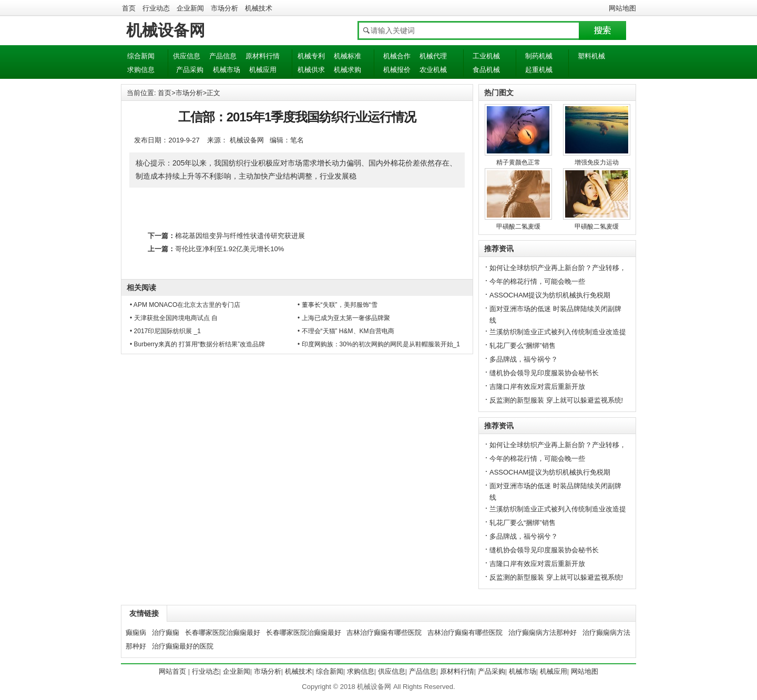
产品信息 (223, 56)
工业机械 (486, 56)
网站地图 (622, 8)
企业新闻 (190, 8)
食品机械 (486, 70)
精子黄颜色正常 (518, 162)
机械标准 (347, 56)
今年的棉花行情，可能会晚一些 (537, 281)
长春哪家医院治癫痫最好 (223, 632)
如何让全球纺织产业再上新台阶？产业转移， (558, 268)
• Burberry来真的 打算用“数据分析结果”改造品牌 (197, 344)
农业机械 (433, 70)
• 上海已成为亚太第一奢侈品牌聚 (344, 318)
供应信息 (187, 56)
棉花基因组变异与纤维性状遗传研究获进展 (240, 236)
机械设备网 (166, 30)
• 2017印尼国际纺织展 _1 (165, 331)
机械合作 (397, 56)
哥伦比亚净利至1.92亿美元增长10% (229, 249)
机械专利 (311, 56)
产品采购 (190, 70)
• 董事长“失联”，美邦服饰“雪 (337, 305)
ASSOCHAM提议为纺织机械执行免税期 (550, 295)
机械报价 (397, 70)
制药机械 (539, 56)
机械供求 (311, 70)
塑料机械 (591, 56)
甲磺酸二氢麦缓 (518, 227)
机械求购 (347, 70)
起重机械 (539, 70)
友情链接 (144, 613)
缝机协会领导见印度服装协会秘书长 (544, 373)
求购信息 (141, 70)
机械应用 (263, 70)
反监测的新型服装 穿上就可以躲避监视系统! (556, 400)
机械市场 (227, 70)
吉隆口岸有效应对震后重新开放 (537, 387)
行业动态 (156, 8)
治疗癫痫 (166, 632)
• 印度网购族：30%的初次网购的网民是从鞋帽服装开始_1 (379, 344)
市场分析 (224, 8)
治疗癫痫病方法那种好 (543, 632)
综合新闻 (141, 56)
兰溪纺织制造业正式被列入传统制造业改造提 (558, 332)
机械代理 (433, 56)
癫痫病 (136, 632)
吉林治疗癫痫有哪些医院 (384, 632)
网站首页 (172, 671)
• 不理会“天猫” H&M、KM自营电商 (346, 331)
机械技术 (259, 8)
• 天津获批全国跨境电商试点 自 (174, 318)
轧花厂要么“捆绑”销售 (523, 346)
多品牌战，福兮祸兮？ (524, 359)
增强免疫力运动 (597, 162)
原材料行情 (263, 56)
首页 (129, 8)
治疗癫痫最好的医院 (183, 646)
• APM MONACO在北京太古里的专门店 (185, 305)
